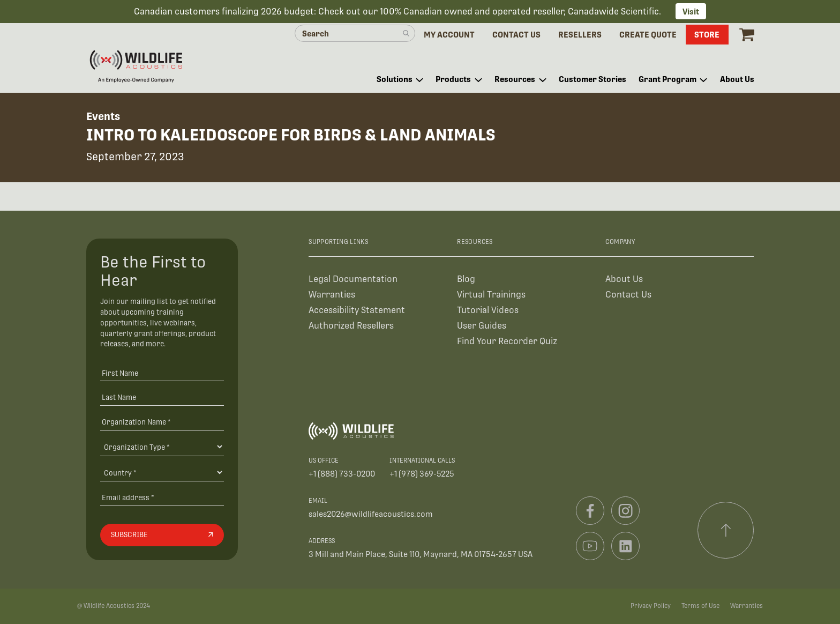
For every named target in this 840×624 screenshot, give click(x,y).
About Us (624, 279)
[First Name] (162, 373)
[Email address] (162, 497)
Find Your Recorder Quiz (507, 341)
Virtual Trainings (491, 295)
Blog (466, 279)
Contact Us (628, 295)
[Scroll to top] (726, 530)
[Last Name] (162, 397)
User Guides (482, 326)
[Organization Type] (162, 447)
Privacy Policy (651, 606)
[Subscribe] (162, 535)
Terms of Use (700, 606)
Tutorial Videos (488, 310)
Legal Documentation (353, 279)
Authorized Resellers (351, 326)
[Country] (162, 472)
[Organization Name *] (162, 422)
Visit (691, 12)
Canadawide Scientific (613, 12)
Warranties (332, 295)
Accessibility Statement (357, 310)
